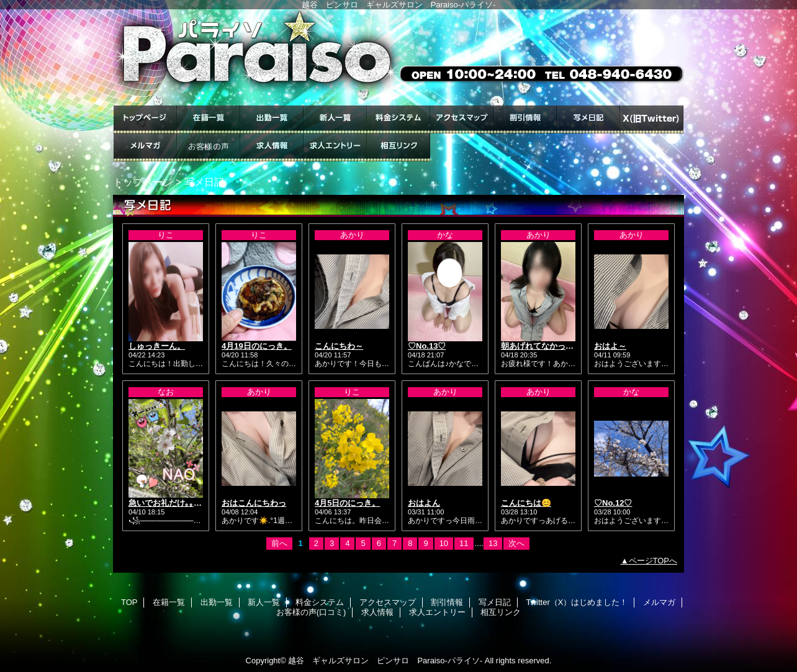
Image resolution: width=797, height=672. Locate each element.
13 (493, 543)
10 (444, 543)
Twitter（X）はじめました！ (652, 119)
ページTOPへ (653, 561)
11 (464, 543)
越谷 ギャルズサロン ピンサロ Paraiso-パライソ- (385, 661)
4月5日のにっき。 (347, 503)
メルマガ (145, 147)
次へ (516, 543)
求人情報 (272, 147)
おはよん (424, 503)
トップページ (143, 182)
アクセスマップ (462, 119)
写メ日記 (588, 119)
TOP (145, 119)
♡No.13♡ (427, 346)
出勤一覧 (272, 119)
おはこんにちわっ (254, 503)
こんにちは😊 (526, 503)
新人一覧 (335, 119)
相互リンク (398, 147)
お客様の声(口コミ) (209, 147)
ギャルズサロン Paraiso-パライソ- (398, 57)
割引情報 (525, 119)
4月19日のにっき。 (257, 346)
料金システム (398, 119)
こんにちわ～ (339, 346)
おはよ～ (610, 346)
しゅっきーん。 (157, 346)
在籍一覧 (209, 119)
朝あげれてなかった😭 (542, 346)
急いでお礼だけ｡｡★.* (168, 503)
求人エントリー (335, 147)
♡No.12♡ (613, 503)
